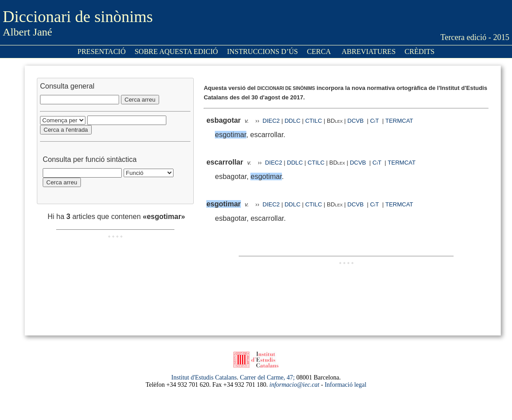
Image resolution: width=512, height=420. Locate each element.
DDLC (292, 121)
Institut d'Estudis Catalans (204, 378)
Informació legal (345, 385)
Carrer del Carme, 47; (267, 378)
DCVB (356, 121)
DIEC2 (271, 121)
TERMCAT (399, 121)
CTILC (314, 121)
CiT (374, 121)
